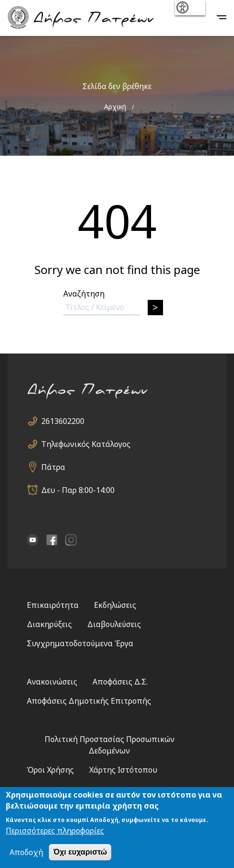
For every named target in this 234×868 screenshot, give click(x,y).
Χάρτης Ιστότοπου (123, 770)
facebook (52, 540)
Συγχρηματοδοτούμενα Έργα (80, 643)
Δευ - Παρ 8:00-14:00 (78, 490)
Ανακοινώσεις (52, 682)
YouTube (33, 540)
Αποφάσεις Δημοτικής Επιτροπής (89, 701)
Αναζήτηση (84, 294)
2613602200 (63, 421)
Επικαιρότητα (53, 605)
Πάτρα (53, 467)
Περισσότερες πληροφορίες (55, 831)
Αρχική (115, 107)
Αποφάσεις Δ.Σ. (120, 682)
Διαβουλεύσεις (114, 624)
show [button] (189, 8)
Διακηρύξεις (49, 624)
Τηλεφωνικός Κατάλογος (86, 444)
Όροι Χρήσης (50, 770)
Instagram (71, 540)
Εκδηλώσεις (115, 605)
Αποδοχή (26, 852)
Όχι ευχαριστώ (80, 852)
